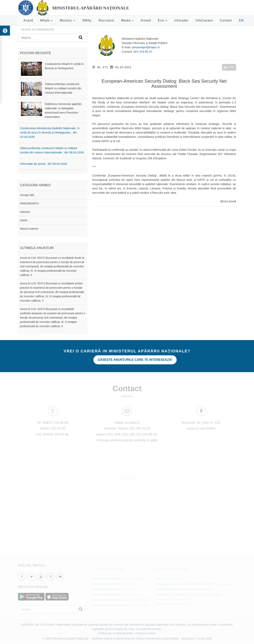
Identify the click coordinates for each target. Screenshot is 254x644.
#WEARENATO (29, 203)
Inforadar (181, 20)
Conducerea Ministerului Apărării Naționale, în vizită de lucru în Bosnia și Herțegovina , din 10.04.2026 (50, 132)
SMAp (87, 20)
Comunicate (45, 29)
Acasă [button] (28, 20)
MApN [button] (46, 20)
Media (127, 20)
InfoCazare (204, 20)
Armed (146, 20)
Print (229, 67)
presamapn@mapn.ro (146, 47)
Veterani (25, 212)
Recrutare (106, 20)
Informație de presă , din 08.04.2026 (43, 164)
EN (241, 20)
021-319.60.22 (143, 52)
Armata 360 (27, 195)
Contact (226, 20)
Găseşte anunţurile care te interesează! (137, 359)
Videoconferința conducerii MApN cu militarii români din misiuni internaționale (63, 88)
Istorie (24, 220)
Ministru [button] (67, 20)
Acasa (26, 29)
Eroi (163, 20)
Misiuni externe (29, 229)
